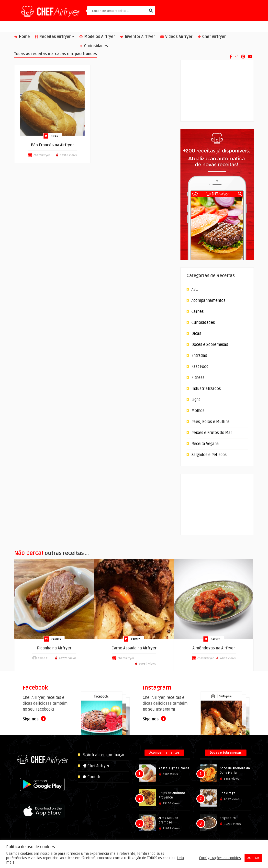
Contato (92, 777)
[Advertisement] (217, 91)
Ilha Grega (228, 793)
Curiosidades (94, 46)
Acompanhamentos (208, 301)
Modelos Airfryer (97, 37)
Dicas (54, 136)
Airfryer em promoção (104, 755)
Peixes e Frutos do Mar (212, 433)
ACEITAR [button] (253, 858)
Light (196, 400)
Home (22, 37)
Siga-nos (34, 719)
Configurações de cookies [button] (220, 858)
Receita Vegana (205, 444)
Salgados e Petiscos (209, 455)
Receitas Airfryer (55, 37)
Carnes (198, 312)
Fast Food (200, 367)
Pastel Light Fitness (174, 768)
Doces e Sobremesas (210, 345)
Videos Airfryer (176, 37)
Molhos (198, 411)
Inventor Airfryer (138, 37)
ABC (195, 290)
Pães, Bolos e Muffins (211, 422)
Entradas (199, 356)
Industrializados (206, 389)
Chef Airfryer (212, 37)
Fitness (198, 378)
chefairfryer (42, 155)
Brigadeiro (228, 818)
